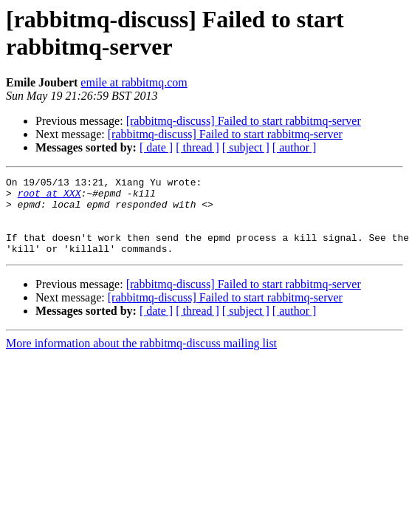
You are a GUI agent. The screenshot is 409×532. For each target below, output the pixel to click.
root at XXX (49, 197)
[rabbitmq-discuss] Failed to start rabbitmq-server (244, 121)
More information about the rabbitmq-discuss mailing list (141, 359)
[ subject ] (246, 147)
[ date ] (156, 147)
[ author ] (295, 147)
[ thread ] (197, 147)
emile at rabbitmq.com (134, 82)
